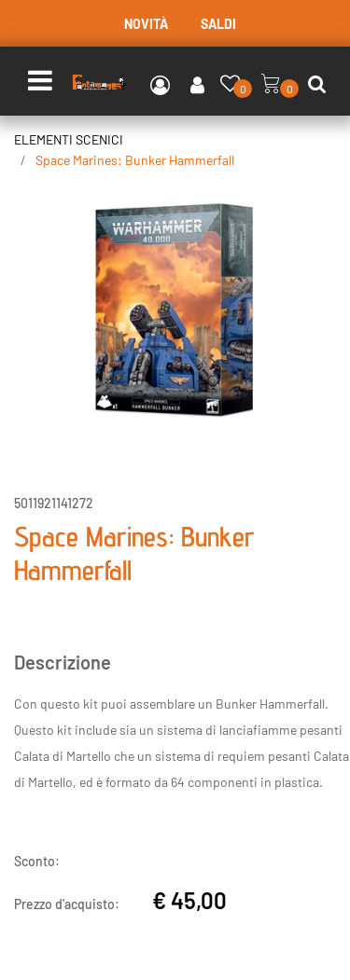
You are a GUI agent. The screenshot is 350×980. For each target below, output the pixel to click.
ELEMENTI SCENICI (69, 139)
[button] (175, 307)
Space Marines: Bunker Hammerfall (135, 160)
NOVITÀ (146, 24)
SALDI (218, 24)
